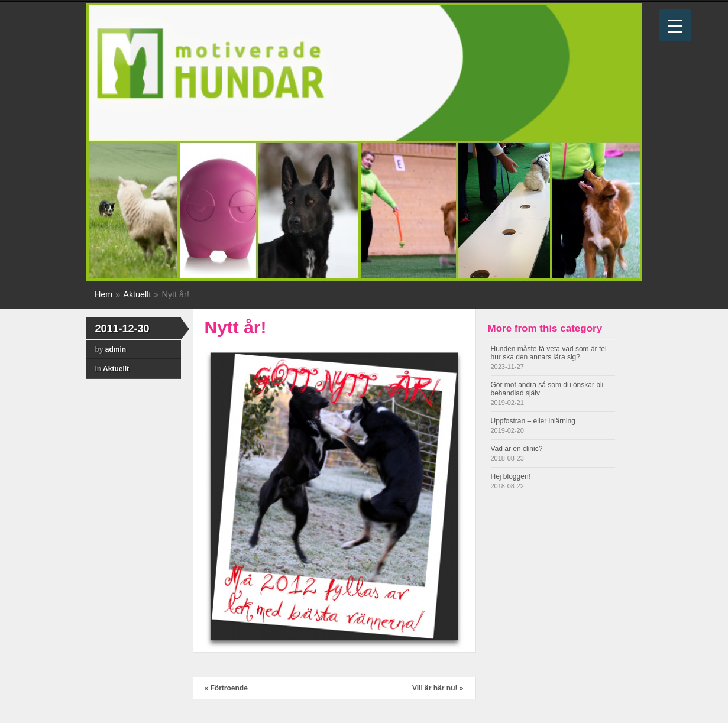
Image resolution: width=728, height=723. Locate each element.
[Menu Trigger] (675, 25)
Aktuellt (137, 294)
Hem (103, 294)
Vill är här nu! (438, 688)
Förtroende (226, 688)
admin (116, 349)
